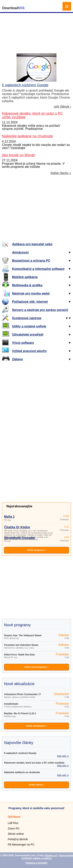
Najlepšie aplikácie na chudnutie (22, 772)
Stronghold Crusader (20, 538)
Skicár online (16, 834)
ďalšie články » (61, 173)
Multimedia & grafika (27, 285)
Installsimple (11, 704)
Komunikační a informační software (38, 269)
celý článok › (62, 106)
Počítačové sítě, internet (30, 302)
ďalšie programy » (36, 550)
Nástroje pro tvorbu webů (31, 293)
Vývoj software (23, 343)
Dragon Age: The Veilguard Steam (23, 635)
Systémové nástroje (27, 318)
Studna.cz (51, 855)
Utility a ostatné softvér (29, 326)
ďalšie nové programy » (36, 667)
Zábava (17, 359)
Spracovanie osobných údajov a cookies (47, 857)
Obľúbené (14, 817)
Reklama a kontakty (36, 863)
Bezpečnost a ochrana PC (31, 261)
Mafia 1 (9, 517)
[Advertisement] (37, 28)
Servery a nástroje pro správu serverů (40, 310)
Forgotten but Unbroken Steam (21, 645)
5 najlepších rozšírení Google (25, 85)
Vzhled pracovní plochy (29, 351)
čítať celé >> (63, 756)
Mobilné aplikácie (25, 277)
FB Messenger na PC (21, 845)
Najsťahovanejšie (19, 506)
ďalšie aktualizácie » (36, 726)
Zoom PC (14, 828)
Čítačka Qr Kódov (17, 527)
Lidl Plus (13, 823)
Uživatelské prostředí (28, 335)
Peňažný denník (18, 839)
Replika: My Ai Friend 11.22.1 (20, 713)
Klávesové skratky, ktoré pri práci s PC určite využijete (34, 763)
